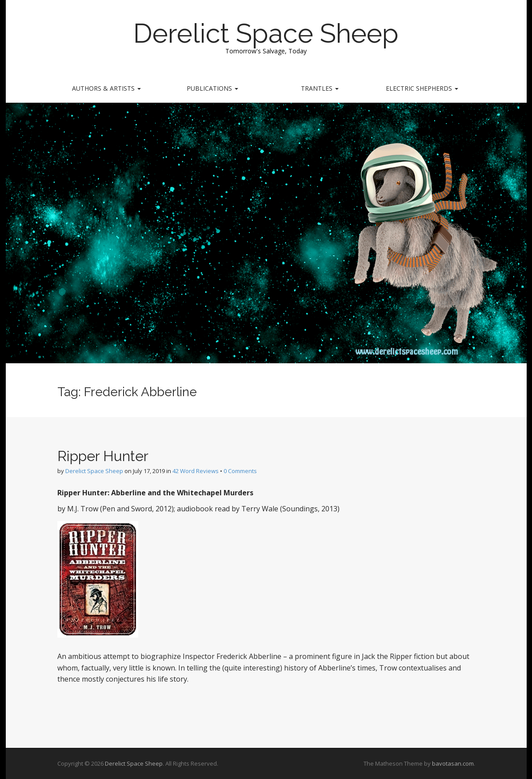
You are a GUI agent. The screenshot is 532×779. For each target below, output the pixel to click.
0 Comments (240, 471)
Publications (212, 88)
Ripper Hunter (103, 456)
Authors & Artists (106, 88)
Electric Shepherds (422, 88)
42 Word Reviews (196, 471)
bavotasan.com (453, 763)
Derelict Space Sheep (266, 33)
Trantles (320, 88)
